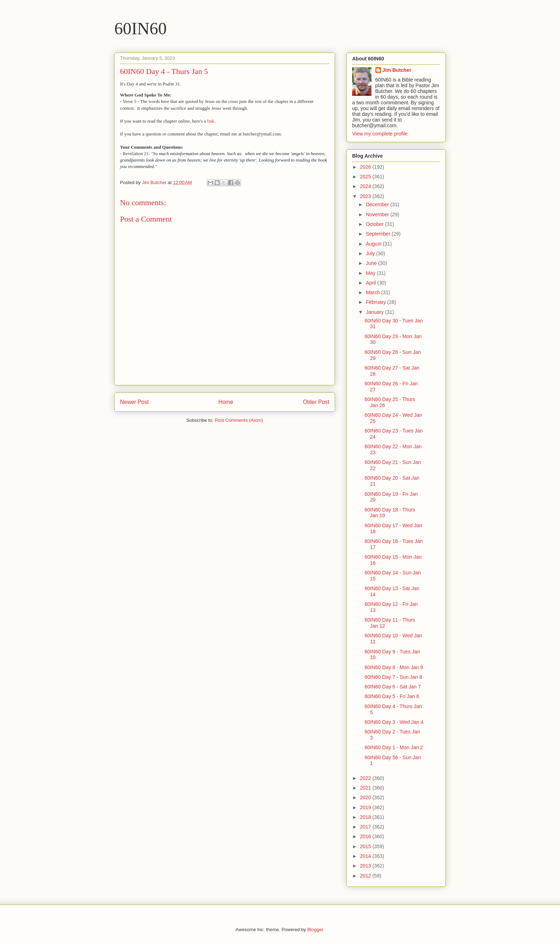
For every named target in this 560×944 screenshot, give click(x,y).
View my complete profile (380, 134)
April (371, 283)
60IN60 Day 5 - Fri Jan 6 (392, 696)
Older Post (316, 402)
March (373, 292)
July (371, 253)
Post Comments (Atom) (239, 420)
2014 (366, 856)
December (378, 204)
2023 (366, 196)
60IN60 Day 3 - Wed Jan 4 (394, 722)
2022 (366, 778)
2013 (366, 866)
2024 (366, 186)
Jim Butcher (397, 70)
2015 (366, 846)
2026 (366, 167)
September (379, 234)
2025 (366, 177)
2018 (366, 817)
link (211, 121)
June (372, 263)
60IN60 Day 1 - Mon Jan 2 (394, 747)
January (375, 312)
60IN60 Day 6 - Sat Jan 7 (393, 687)
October (375, 224)
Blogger (315, 930)
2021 (366, 788)
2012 (366, 876)
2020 (366, 797)
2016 (366, 836)
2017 (366, 827)
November (378, 214)
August (374, 244)
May (371, 273)
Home (226, 402)
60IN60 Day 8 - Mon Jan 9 (394, 667)
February (376, 302)
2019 (366, 807)
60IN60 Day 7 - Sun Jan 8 (393, 677)
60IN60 (141, 28)
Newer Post (134, 402)
